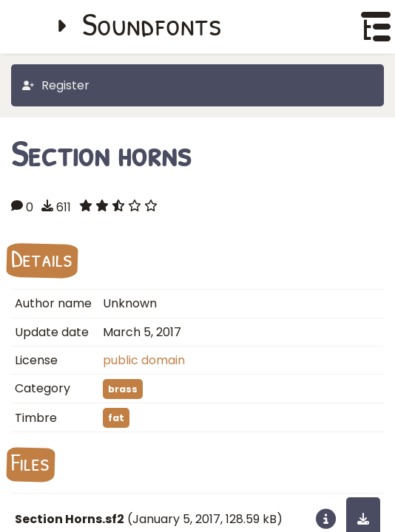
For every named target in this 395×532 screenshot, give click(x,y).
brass (123, 389)
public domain (144, 360)
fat (116, 418)
